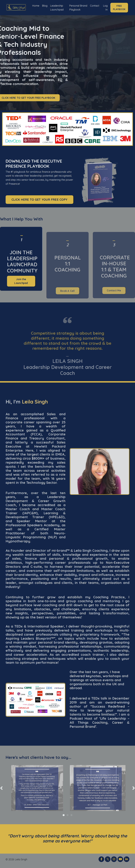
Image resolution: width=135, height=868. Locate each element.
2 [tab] (68, 818)
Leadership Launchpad (57, 7)
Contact (95, 5)
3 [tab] (71, 818)
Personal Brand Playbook (75, 9)
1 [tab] (64, 818)
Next (134, 791)
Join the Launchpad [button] (21, 291)
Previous (1, 791)
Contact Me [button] (114, 300)
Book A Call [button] (67, 301)
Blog (45, 5)
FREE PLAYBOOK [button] (119, 9)
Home (36, 5)
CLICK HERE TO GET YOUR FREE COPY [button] (39, 202)
